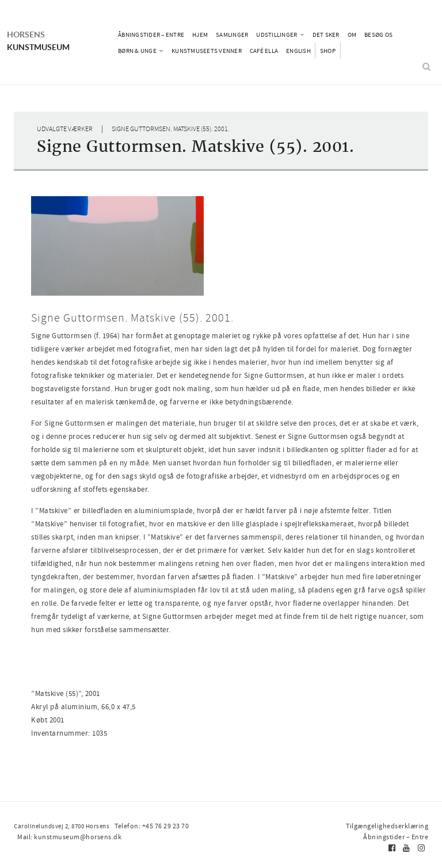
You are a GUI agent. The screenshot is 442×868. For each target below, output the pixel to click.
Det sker (326, 35)
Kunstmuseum (54, 35)
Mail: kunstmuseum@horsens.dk (232, 826)
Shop (328, 51)
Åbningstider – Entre (151, 35)
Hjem (200, 35)
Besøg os (378, 35)
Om (352, 35)
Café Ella (264, 51)
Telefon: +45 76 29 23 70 (147, 826)
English (298, 51)
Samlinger (232, 35)
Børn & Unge (141, 51)
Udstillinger (280, 35)
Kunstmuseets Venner (207, 51)
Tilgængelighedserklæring (389, 826)
